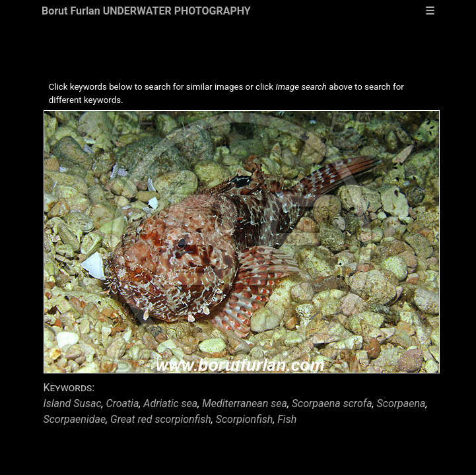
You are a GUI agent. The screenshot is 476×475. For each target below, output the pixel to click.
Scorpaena (401, 403)
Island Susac (73, 403)
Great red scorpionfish (161, 419)
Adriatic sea (170, 403)
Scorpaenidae (75, 419)
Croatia (123, 403)
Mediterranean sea (245, 403)
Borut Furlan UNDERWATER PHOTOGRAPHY (146, 11)
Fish (287, 419)
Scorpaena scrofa (332, 403)
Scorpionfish (245, 419)
